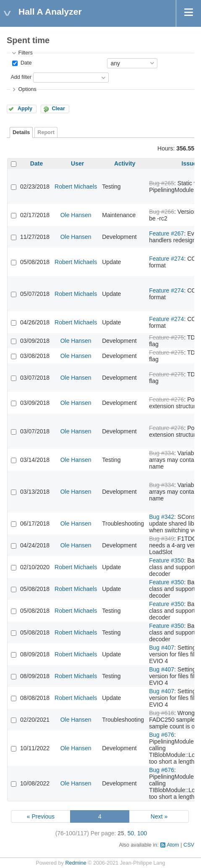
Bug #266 (162, 212)
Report (46, 132)
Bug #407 (162, 648)
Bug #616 (162, 713)
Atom (173, 845)
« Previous (41, 816)
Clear (58, 109)
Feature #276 (166, 399)
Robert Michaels (76, 187)
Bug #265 (162, 183)
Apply (25, 109)
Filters (25, 53)
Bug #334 (162, 453)
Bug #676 (162, 735)
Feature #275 (166, 337)
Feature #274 (166, 259)
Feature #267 (166, 233)
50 (131, 833)
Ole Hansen (76, 215)
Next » (159, 816)
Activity (125, 163)
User (77, 163)
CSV (189, 845)
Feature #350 (166, 560)
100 (142, 833)
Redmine (76, 863)
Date (25, 63)
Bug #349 (162, 539)
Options (27, 89)
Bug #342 (162, 517)
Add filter (21, 77)
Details (21, 132)
